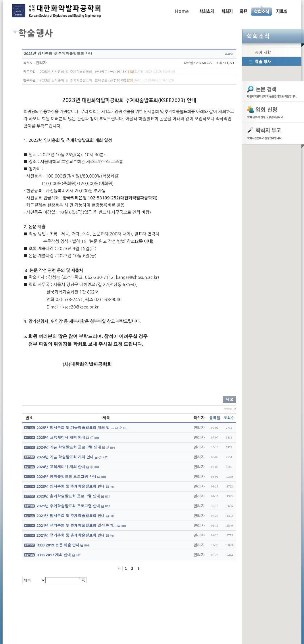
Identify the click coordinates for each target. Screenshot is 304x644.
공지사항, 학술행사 (262, 11)
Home (181, 11)
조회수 (229, 418)
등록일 (215, 418)
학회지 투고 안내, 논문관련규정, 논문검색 (227, 11)
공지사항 (272, 52)
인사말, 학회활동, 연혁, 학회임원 (206, 11)
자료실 (282, 11)
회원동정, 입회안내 (243, 11)
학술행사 (272, 61)
